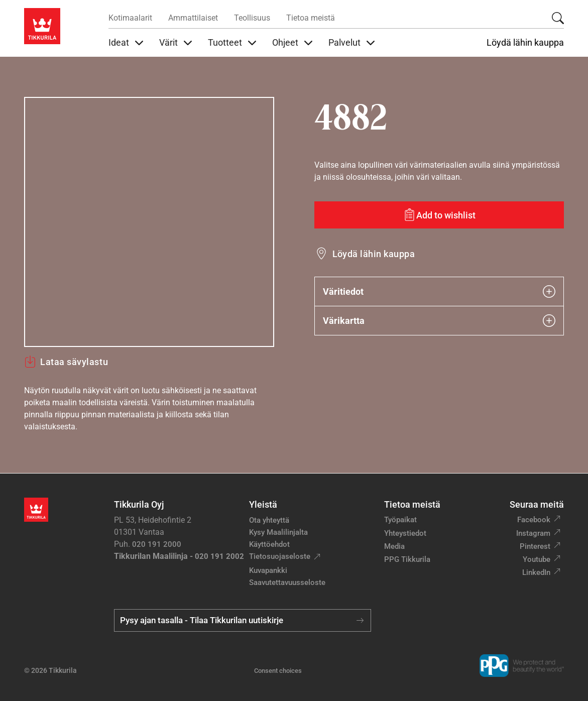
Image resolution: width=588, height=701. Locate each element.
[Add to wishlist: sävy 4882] (439, 215)
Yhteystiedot (405, 533)
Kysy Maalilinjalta (278, 532)
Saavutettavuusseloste (287, 582)
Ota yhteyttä (269, 520)
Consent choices (278, 671)
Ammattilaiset (193, 18)
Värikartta (439, 321)
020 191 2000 (157, 544)
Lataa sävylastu (66, 362)
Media (394, 546)
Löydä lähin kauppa (525, 43)
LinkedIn (536, 572)
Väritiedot (439, 291)
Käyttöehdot (269, 544)
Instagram (533, 533)
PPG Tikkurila (407, 559)
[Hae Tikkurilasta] (558, 18)
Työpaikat (400, 520)
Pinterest (535, 546)
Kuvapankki (268, 570)
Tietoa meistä (311, 18)
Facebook (534, 520)
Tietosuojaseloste (280, 556)
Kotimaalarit (130, 18)
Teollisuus (252, 18)
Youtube (537, 559)
